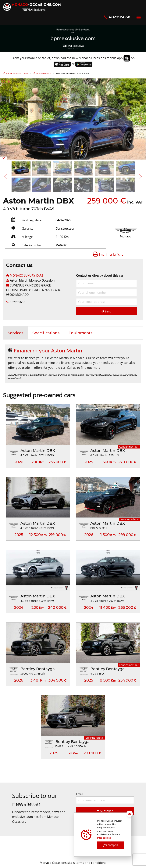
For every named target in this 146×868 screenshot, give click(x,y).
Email (105, 798)
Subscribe (105, 811)
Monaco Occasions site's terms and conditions (73, 863)
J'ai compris (111, 845)
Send (106, 311)
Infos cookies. (104, 838)
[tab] (16, 333)
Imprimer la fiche (108, 254)
